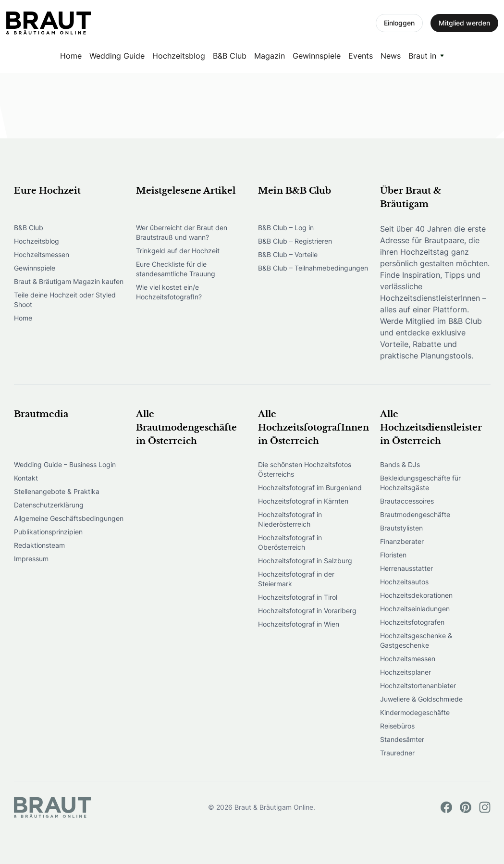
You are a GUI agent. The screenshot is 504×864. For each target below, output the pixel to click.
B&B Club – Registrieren (295, 241)
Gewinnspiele (317, 56)
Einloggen (399, 23)
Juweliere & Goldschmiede (421, 699)
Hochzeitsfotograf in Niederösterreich (290, 519)
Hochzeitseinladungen (415, 609)
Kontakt (26, 478)
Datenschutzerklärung (49, 505)
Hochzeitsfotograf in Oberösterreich (290, 542)
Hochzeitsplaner (406, 672)
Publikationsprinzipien (48, 532)
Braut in (422, 56)
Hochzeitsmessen (42, 254)
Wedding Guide (117, 56)
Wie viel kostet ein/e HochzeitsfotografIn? (169, 292)
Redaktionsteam (39, 545)
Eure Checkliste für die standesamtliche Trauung (176, 269)
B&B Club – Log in (286, 228)
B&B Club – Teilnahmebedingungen (313, 268)
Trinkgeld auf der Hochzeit (178, 251)
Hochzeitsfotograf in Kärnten (303, 501)
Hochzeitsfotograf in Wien (299, 624)
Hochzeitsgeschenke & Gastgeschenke (416, 640)
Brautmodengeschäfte (415, 514)
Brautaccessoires (407, 501)
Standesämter (402, 739)
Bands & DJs (400, 464)
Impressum (31, 559)
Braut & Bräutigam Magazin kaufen (69, 281)
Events (361, 56)
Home (71, 56)
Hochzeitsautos (404, 582)
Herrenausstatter (406, 568)
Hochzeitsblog (179, 56)
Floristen (393, 555)
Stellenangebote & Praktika (57, 491)
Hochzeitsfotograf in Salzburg (305, 561)
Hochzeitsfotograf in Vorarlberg (307, 611)
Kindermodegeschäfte (415, 712)
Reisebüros (397, 726)
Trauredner (397, 753)
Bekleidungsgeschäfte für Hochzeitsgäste (420, 483)
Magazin (270, 56)
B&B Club (230, 56)
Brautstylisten (401, 528)
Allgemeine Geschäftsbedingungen (69, 518)
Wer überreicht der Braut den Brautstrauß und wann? (182, 232)
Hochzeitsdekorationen (416, 595)
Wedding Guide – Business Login (65, 464)
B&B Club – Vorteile (288, 254)
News (391, 56)
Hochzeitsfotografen (412, 622)
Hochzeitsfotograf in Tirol (298, 597)
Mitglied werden (464, 23)
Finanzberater (402, 541)
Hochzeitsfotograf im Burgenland (310, 488)
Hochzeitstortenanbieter (418, 685)
